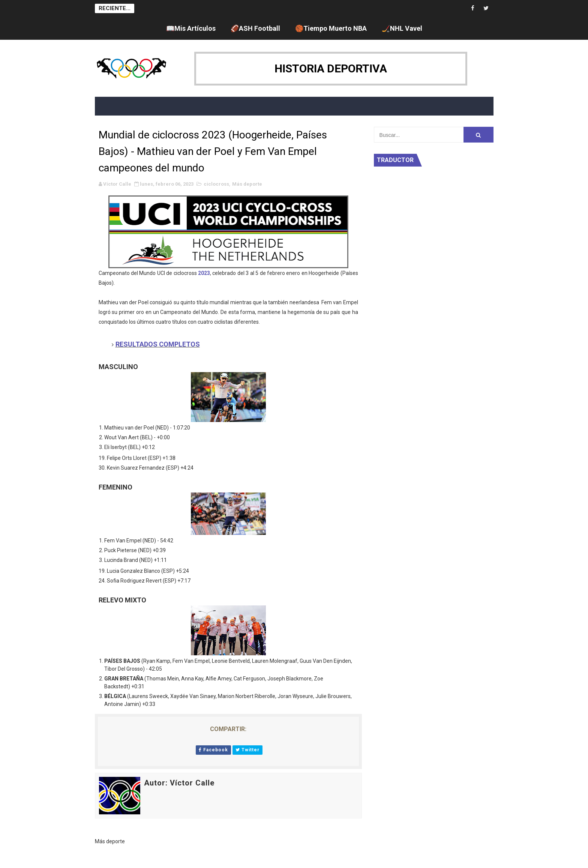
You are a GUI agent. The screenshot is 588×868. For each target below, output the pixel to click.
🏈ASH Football (255, 28)
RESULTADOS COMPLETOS (158, 344)
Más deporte (247, 184)
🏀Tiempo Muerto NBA (331, 28)
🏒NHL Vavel (402, 28)
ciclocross (216, 184)
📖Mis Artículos (191, 28)
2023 (204, 273)
